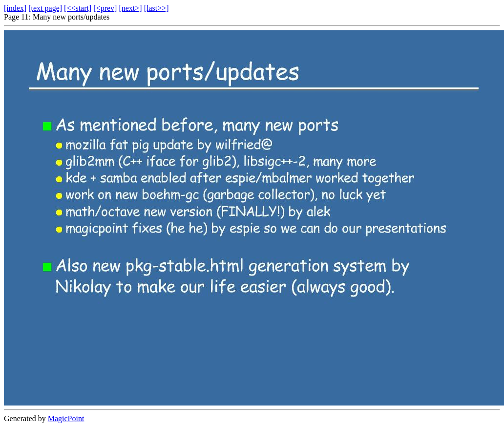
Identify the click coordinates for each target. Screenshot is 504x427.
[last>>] (157, 8)
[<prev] (105, 8)
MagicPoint (66, 418)
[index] (15, 8)
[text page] (45, 8)
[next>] (130, 8)
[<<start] (78, 8)
